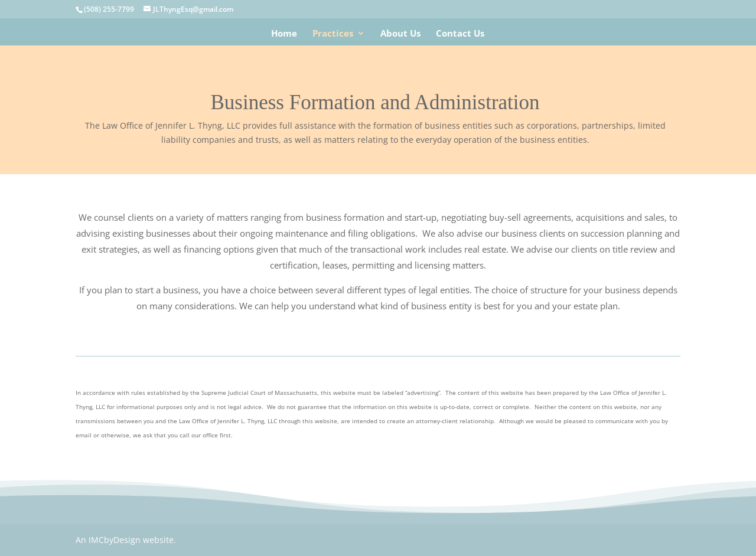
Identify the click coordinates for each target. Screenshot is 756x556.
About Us (400, 34)
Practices (333, 34)
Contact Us (460, 34)
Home (284, 34)
